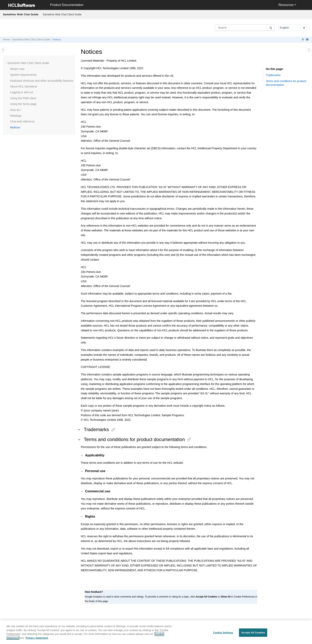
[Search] (271, 28)
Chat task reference (22, 121)
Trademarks (273, 75)
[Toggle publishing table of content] (3, 49)
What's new (17, 69)
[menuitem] (62, 15)
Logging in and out (22, 92)
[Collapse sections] (303, 40)
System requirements (23, 75)
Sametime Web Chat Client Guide (62, 14)
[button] (6, 63)
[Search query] (245, 28)
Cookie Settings (223, 634)
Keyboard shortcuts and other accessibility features (42, 81)
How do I (16, 110)
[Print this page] (308, 40)
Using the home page (23, 104)
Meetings (16, 116)
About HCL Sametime (24, 86)
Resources (286, 5)
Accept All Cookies (253, 634)
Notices (57, 40)
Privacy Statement (37, 640)
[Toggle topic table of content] (309, 49)
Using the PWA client (23, 98)
